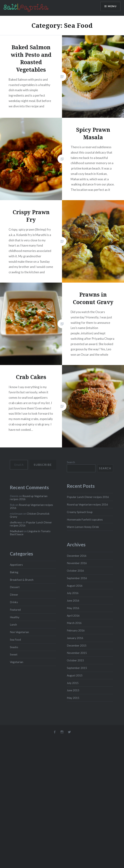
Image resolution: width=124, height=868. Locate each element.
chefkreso (16, 522)
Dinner (14, 595)
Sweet (14, 654)
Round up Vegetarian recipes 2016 (87, 504)
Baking (14, 572)
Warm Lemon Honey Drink (83, 527)
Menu (112, 6)
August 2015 (75, 675)
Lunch (13, 624)
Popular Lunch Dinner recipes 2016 (88, 497)
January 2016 (75, 638)
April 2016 (73, 616)
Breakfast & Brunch (22, 580)
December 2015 (77, 645)
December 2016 (77, 556)
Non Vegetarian (19, 632)
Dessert (15, 587)
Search (71, 462)
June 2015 (73, 690)
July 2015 (73, 683)
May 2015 (73, 698)
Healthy (15, 617)
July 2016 (73, 593)
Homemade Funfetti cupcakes (85, 519)
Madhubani (17, 531)
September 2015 (77, 668)
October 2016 (75, 571)
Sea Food (15, 640)
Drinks (14, 602)
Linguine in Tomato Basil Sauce (30, 533)
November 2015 (77, 653)
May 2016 (73, 608)
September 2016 (77, 578)
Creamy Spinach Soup (80, 512)
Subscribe (43, 465)
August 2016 (75, 586)
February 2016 (76, 630)
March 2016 (74, 623)
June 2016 (73, 600)
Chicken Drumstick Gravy (30, 515)
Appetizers (16, 565)
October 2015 (75, 660)
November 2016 (77, 563)
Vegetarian (17, 662)
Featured (15, 610)
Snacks (14, 647)
